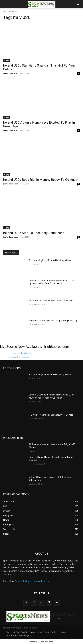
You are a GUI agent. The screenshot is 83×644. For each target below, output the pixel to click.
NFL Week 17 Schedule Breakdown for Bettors (51, 301)
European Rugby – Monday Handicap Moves (50, 260)
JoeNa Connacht (10, 73)
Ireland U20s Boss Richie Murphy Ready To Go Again (41, 180)
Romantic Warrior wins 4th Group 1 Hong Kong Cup (53, 321)
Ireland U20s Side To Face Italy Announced (34, 233)
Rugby (7, 60)
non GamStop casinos (18, 357)
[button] (5, 4)
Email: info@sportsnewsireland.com (33, 581)
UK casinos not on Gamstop (21, 353)
